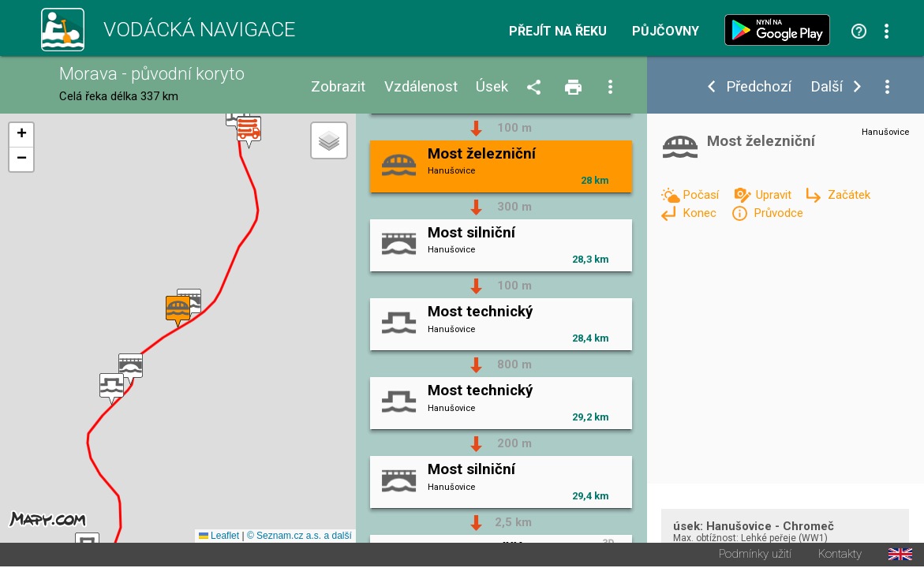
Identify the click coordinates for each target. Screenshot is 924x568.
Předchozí (759, 87)
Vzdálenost (421, 87)
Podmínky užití (755, 556)
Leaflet (219, 537)
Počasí (702, 195)
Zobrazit (338, 87)
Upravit (775, 195)
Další (827, 87)
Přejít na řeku (558, 32)
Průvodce (778, 213)
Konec (701, 213)
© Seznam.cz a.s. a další (299, 537)
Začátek (849, 195)
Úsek (492, 87)
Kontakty (840, 556)
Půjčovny (666, 32)
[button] (249, 134)
